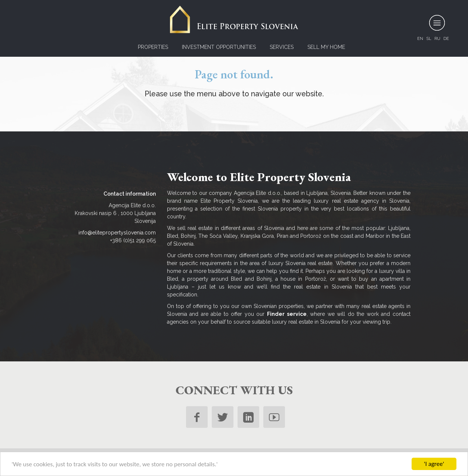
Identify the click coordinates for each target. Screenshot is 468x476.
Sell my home (326, 47)
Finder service (287, 314)
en (420, 38)
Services (282, 47)
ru (437, 38)
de (446, 38)
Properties (153, 47)
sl (429, 38)
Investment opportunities (219, 47)
